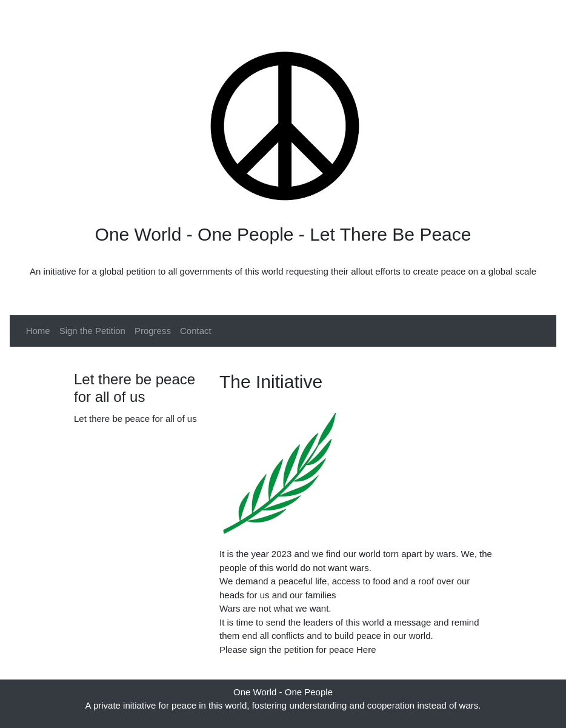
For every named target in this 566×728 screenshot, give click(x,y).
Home (38, 331)
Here (366, 650)
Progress (153, 331)
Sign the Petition (92, 331)
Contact (196, 331)
